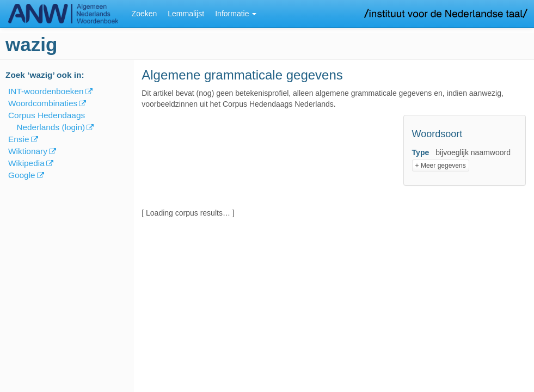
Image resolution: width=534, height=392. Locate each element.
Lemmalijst (186, 14)
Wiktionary (28, 151)
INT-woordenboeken (46, 91)
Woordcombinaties (43, 103)
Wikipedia (26, 163)
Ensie (19, 139)
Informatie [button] (236, 14)
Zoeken (145, 14)
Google (22, 175)
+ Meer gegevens (441, 166)
